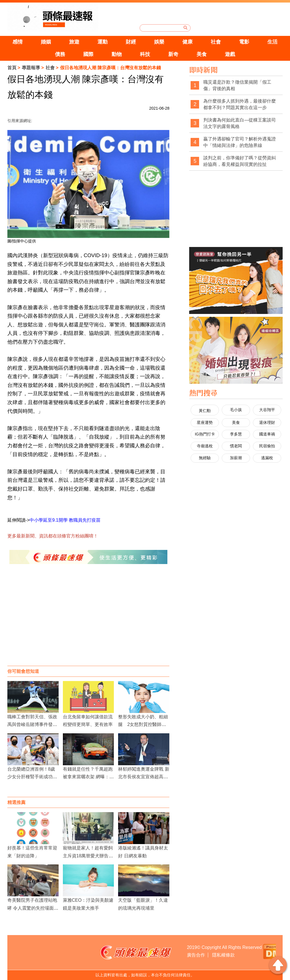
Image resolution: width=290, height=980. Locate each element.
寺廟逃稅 (205, 446)
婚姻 (46, 42)
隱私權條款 (223, 955)
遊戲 (230, 54)
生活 (272, 42)
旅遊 (74, 42)
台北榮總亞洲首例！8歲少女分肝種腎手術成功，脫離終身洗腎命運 (32, 777)
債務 (60, 54)
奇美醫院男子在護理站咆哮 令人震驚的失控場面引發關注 (33, 908)
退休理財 (267, 422)
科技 (145, 54)
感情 (18, 42)
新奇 (173, 54)
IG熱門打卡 (205, 434)
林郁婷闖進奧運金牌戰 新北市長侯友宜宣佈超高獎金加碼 (144, 777)
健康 (187, 42)
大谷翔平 (267, 410)
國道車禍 (267, 434)
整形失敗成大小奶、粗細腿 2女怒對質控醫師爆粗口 (143, 724)
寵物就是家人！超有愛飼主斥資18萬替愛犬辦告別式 (88, 856)
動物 (117, 54)
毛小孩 (236, 410)
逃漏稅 (267, 458)
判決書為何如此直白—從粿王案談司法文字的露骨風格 (240, 123)
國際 (88, 54)
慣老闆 (236, 446)
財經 (131, 42)
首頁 (12, 68)
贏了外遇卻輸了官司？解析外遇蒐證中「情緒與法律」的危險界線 (240, 142)
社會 (216, 42)
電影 (244, 42)
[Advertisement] (89, 621)
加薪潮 (236, 458)
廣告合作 (196, 955)
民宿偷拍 (267, 446)
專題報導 (31, 68)
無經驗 (205, 458)
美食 (202, 54)
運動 (103, 42)
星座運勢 (205, 422)
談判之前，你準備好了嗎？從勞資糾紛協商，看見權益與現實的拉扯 (240, 161)
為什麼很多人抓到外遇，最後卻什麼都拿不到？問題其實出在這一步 (240, 104)
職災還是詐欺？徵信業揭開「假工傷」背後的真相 (237, 85)
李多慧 (236, 434)
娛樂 (159, 42)
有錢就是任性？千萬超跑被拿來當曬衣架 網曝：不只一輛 (88, 777)
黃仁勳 (205, 411)
